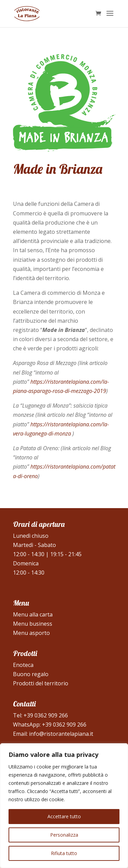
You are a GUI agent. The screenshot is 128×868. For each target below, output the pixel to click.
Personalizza (64, 835)
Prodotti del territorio (41, 683)
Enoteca (23, 665)
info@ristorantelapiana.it (61, 734)
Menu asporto (31, 633)
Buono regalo (31, 674)
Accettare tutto (64, 816)
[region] (64, 806)
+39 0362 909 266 (46, 715)
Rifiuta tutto (64, 853)
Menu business (33, 624)
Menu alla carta (33, 614)
